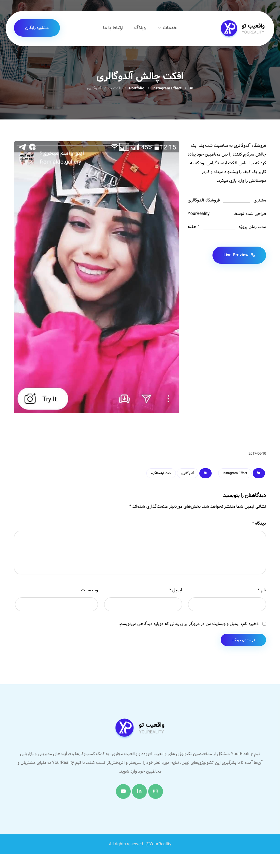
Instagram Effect (235, 473)
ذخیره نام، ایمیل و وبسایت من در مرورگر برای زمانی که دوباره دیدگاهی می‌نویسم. (189, 624)
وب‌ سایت (89, 590)
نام (262, 590)
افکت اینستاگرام (161, 473)
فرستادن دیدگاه (243, 640)
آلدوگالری (188, 473)
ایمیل (176, 590)
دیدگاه (259, 523)
